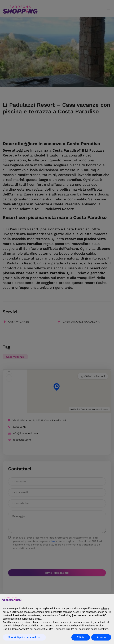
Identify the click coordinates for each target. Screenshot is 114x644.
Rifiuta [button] (81, 637)
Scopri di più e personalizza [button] (24, 637)
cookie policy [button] (34, 619)
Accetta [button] (101, 637)
